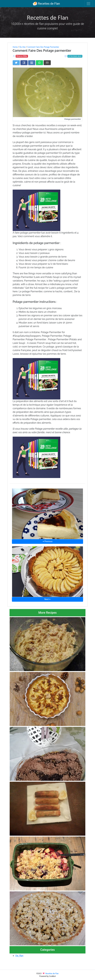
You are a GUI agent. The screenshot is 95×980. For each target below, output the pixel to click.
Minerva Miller (22, 56)
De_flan (22, 47)
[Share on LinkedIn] (32, 63)
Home (15, 47)
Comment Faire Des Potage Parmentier (43, 47)
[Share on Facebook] (24, 63)
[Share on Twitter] (16, 63)
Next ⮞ (47, 599)
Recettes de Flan (46, 4)
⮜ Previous (47, 541)
